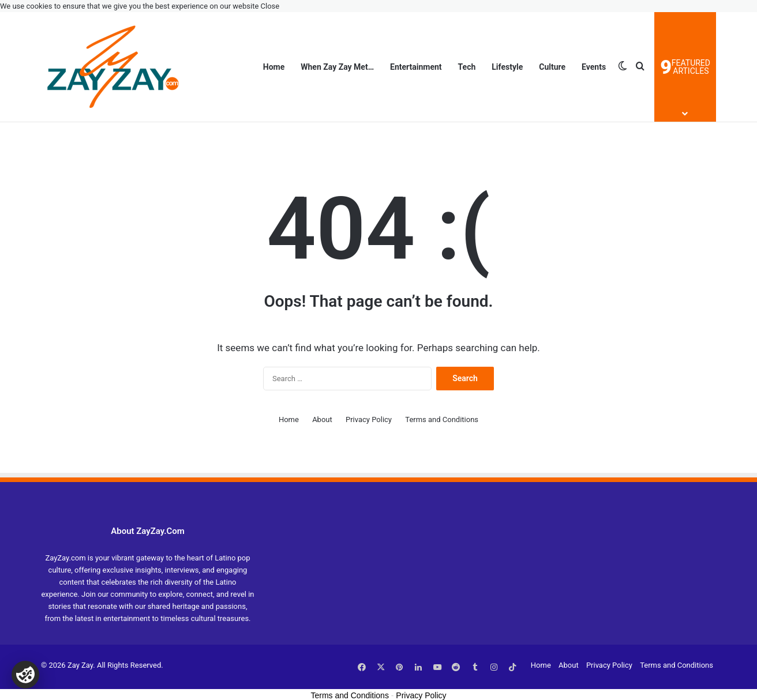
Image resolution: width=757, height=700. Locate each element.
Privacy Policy (369, 419)
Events (594, 67)
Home (274, 67)
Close (270, 6)
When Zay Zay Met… (337, 67)
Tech (467, 67)
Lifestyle (507, 67)
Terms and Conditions (442, 419)
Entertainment (416, 67)
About (322, 419)
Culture (552, 67)
